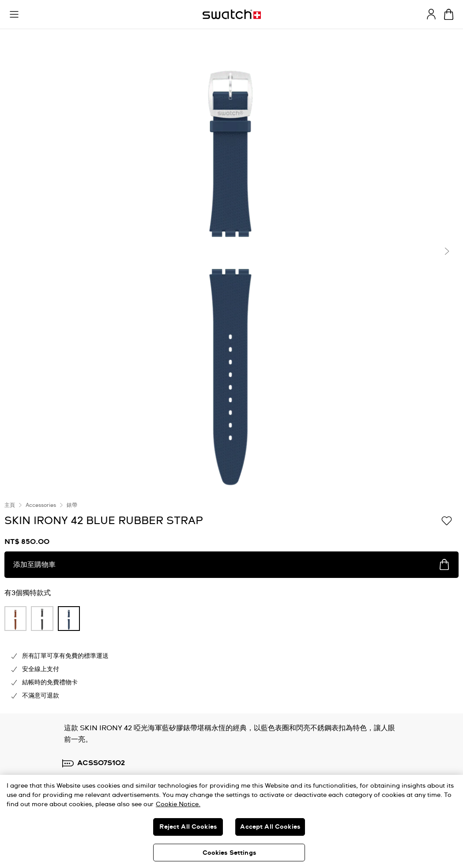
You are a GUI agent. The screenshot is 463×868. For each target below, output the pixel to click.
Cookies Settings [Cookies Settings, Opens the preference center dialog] (229, 853)
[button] (14, 15)
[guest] (431, 14)
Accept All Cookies (270, 827)
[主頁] (232, 14)
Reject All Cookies (188, 827)
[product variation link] (15, 619)
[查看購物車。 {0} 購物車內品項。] (449, 14)
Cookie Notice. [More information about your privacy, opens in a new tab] (178, 804)
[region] (231, 821)
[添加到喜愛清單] (447, 520)
